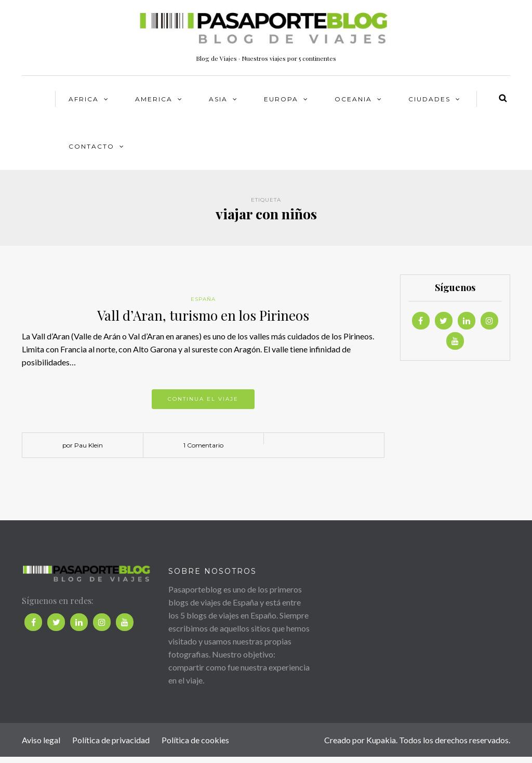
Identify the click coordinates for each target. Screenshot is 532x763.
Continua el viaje (203, 399)
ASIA (218, 99)
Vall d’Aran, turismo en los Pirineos (203, 315)
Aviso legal (41, 740)
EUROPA (281, 99)
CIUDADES (429, 99)
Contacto (91, 146)
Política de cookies (195, 740)
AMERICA (154, 99)
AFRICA (84, 99)
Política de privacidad (111, 740)
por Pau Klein (83, 445)
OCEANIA (353, 99)
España (203, 299)
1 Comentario (203, 445)
